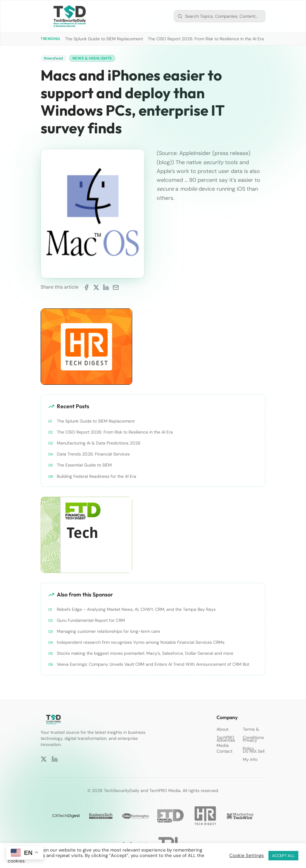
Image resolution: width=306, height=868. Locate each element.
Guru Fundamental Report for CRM (91, 620)
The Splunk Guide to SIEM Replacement (104, 39)
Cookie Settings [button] (247, 855)
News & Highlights (92, 58)
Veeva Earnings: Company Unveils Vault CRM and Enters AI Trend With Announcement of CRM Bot (153, 664)
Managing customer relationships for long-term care (108, 631)
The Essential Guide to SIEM (84, 465)
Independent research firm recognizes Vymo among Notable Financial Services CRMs (141, 642)
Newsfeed (54, 58)
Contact (224, 751)
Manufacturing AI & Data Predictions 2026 (99, 443)
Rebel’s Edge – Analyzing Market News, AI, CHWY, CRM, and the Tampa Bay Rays (136, 609)
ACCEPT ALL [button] (283, 856)
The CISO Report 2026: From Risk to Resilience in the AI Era (206, 39)
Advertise (226, 740)
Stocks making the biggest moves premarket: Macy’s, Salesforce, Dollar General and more (145, 653)
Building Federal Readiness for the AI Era (97, 476)
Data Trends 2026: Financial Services (93, 454)
